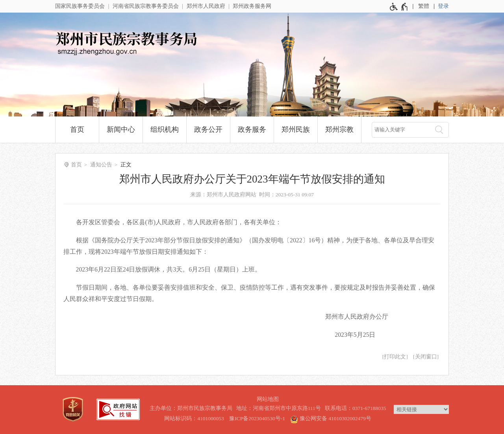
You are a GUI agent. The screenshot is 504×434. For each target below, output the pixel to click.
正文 (126, 165)
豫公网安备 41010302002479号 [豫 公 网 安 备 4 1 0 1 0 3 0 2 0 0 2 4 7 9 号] (331, 418)
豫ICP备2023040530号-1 (257, 418)
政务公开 (208, 129)
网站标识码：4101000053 (194, 418)
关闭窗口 (426, 357)
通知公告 (101, 165)
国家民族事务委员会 (80, 6)
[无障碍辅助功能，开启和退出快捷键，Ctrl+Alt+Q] (399, 7)
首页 (77, 129)
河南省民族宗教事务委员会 (146, 6)
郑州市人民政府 (206, 6)
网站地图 (268, 399)
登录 (443, 6)
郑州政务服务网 (252, 6)
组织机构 (165, 129)
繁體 (424, 6)
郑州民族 (296, 129)
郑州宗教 (339, 129)
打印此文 (395, 357)
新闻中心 (121, 129)
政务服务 (252, 129)
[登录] (443, 6)
